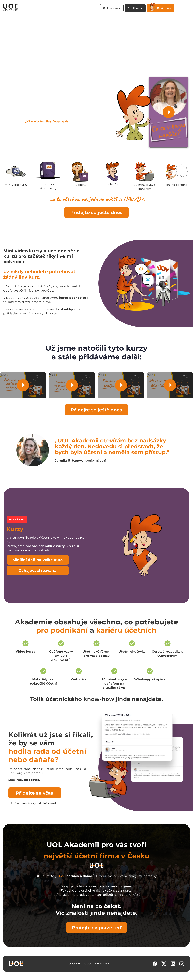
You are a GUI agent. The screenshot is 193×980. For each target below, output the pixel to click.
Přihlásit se (135, 8)
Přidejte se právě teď (96, 928)
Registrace (161, 8)
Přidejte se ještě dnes (96, 212)
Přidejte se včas (35, 793)
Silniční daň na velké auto (38, 560)
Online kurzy (112, 8)
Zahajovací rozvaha (38, 570)
